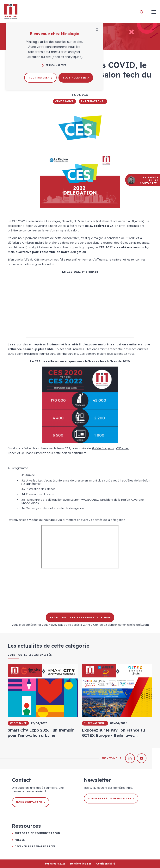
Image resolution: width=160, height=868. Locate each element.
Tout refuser (40, 77)
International (93, 101)
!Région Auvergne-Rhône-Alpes (44, 226)
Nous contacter (31, 802)
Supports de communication (37, 833)
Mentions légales (81, 864)
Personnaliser (54, 65)
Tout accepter (76, 77)
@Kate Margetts (103, 448)
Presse (20, 840)
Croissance (64, 101)
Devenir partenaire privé (35, 846)
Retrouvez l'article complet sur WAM (80, 617)
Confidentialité (106, 864)
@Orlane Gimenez (34, 453)
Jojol (62, 520)
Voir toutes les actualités (30, 655)
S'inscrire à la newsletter (111, 799)
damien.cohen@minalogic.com (128, 625)
